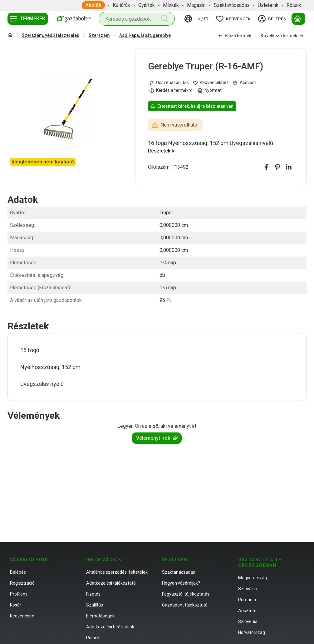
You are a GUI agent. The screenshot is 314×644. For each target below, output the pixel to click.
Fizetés (93, 594)
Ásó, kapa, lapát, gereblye (145, 35)
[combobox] (137, 19)
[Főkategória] (10, 36)
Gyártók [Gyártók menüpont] (147, 5)
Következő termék (282, 36)
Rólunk (93, 638)
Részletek (161, 151)
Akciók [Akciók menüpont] (93, 5)
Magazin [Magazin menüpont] (196, 5)
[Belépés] (273, 19)
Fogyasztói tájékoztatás (186, 594)
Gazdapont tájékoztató (185, 605)
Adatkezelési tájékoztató (111, 583)
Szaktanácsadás (179, 572)
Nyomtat (210, 90)
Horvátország (252, 632)
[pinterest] (277, 167)
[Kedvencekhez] (211, 83)
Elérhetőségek (100, 616)
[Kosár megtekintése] (298, 19)
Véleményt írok (157, 438)
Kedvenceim (22, 616)
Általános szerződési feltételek (117, 572)
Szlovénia (248, 622)
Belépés (18, 572)
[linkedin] (289, 167)
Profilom (18, 594)
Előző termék (235, 36)
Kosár (16, 605)
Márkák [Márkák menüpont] (171, 5)
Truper (166, 213)
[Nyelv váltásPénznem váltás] (197, 19)
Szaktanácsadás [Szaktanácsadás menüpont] (232, 5)
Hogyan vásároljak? (181, 583)
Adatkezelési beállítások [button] (110, 627)
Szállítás (95, 605)
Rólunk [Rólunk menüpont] (294, 5)
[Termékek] (28, 19)
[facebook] (266, 167)
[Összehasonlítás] (169, 83)
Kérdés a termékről (172, 90)
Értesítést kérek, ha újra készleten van (192, 106)
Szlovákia (248, 589)
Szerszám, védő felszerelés (51, 35)
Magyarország (253, 578)
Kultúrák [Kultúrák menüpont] (121, 5)
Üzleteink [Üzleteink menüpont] (268, 5)
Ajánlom (245, 82)
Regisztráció (22, 583)
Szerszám (99, 35)
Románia (247, 600)
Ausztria (247, 611)
